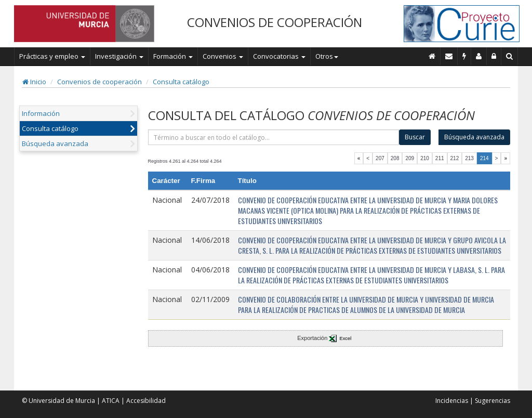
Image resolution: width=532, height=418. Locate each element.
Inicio (34, 82)
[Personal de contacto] (479, 56)
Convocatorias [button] (279, 56)
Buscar (415, 137)
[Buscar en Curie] (510, 56)
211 (440, 158)
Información (41, 113)
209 (410, 158)
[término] (274, 137)
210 (425, 158)
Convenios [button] (223, 56)
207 (380, 158)
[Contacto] (449, 56)
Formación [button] (173, 56)
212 (455, 158)
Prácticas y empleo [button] (52, 56)
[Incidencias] (464, 56)
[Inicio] (432, 56)
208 (395, 158)
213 (469, 158)
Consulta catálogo (181, 82)
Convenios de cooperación (99, 82)
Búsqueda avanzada (55, 143)
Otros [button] (327, 56)
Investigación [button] (119, 56)
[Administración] (494, 56)
